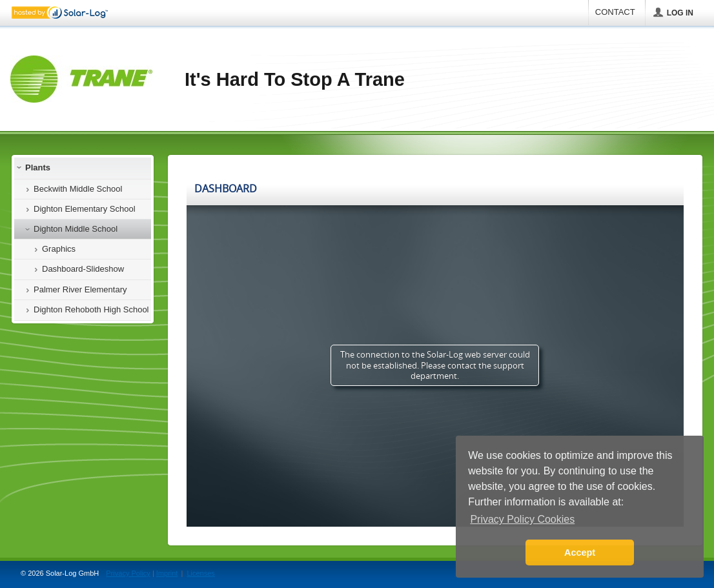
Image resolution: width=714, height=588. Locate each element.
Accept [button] (580, 553)
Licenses (200, 573)
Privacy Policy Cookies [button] (522, 519)
